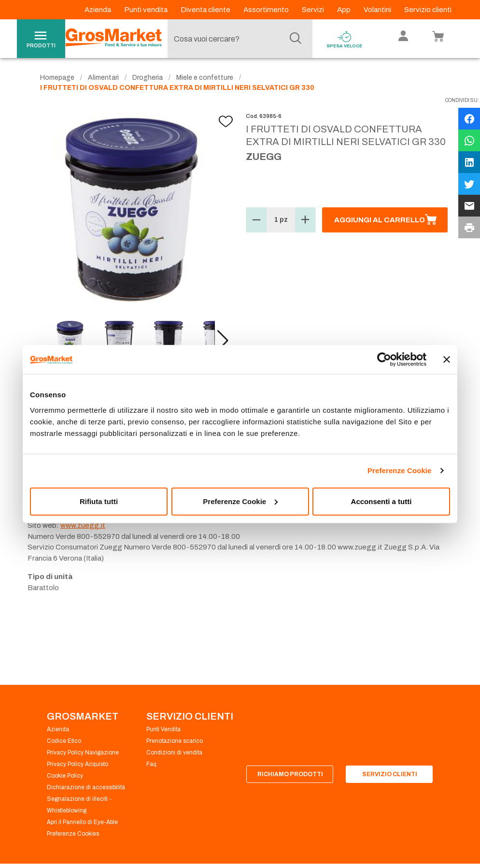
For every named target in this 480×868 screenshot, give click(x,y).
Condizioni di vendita (174, 752)
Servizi (314, 10)
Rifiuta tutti (99, 501)
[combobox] (238, 39)
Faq (151, 764)
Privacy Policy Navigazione (83, 752)
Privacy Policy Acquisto (78, 764)
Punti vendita (147, 10)
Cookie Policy (65, 776)
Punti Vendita (163, 729)
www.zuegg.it (83, 525)
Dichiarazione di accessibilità (86, 787)
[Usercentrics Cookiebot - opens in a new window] (384, 360)
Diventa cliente (206, 10)
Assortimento (267, 10)
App (345, 10)
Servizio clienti (428, 10)
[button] (223, 341)
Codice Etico (64, 741)
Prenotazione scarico (175, 741)
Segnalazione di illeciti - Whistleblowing (79, 805)
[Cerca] (296, 39)
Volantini (378, 10)
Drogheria (148, 78)
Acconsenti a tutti (381, 501)
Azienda (99, 10)
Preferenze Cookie (400, 470)
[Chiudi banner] (447, 360)
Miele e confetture (205, 78)
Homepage (57, 78)
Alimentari (103, 78)
